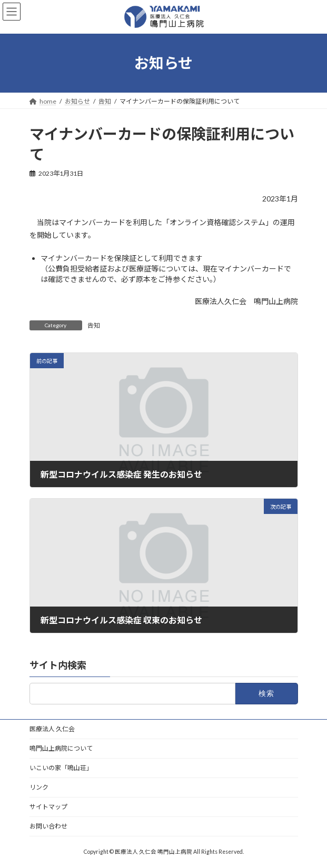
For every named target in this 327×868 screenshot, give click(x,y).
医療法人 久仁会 (52, 729)
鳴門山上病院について (61, 748)
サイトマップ (48, 807)
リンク (39, 787)
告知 (94, 325)
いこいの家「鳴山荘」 (61, 768)
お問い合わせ (48, 826)
